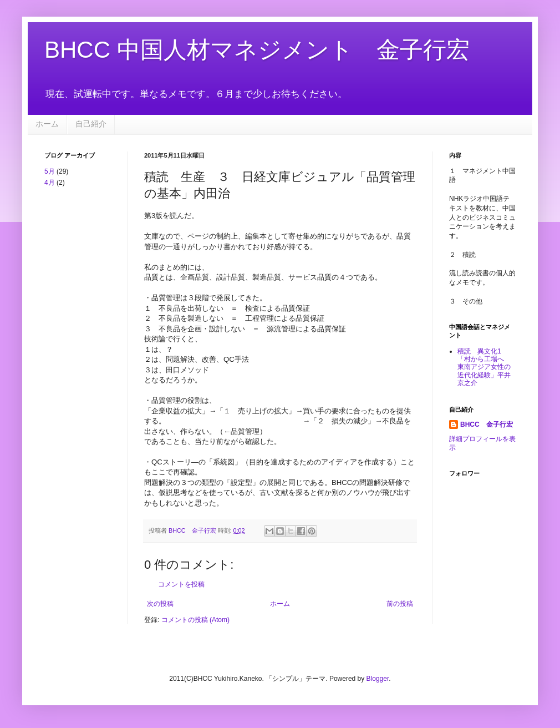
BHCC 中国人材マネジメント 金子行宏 (257, 50)
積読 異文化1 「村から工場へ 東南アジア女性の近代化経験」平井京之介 (484, 367)
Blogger (378, 679)
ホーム (47, 124)
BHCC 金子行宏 (487, 424)
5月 (50, 171)
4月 (50, 183)
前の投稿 (400, 604)
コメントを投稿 (181, 584)
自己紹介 (91, 124)
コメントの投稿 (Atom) (195, 620)
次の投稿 (160, 604)
